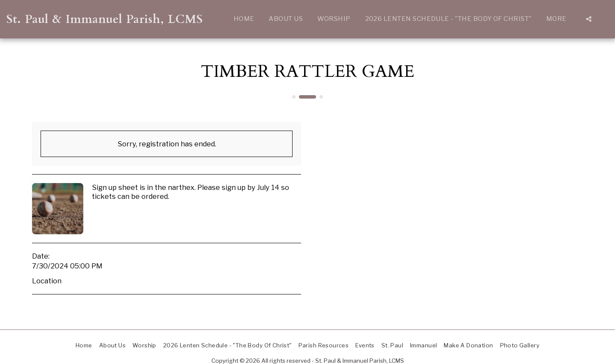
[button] (589, 19)
